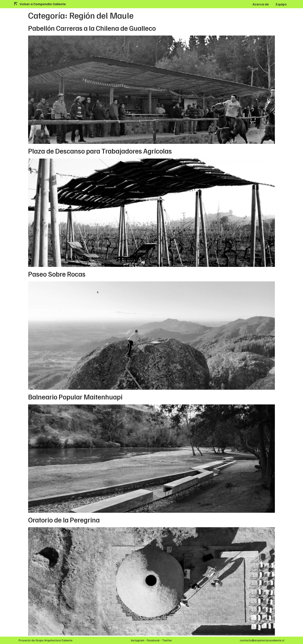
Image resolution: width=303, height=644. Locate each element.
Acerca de (261, 4)
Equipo (281, 4)
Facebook (153, 640)
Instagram (138, 640)
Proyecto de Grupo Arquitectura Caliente (46, 640)
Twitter (167, 640)
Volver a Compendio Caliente (43, 4)
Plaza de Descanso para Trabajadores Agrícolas (100, 151)
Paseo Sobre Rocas (57, 274)
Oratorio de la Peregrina (64, 520)
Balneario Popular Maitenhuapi (75, 397)
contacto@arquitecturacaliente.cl (262, 640)
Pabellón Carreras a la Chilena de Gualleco (92, 28)
